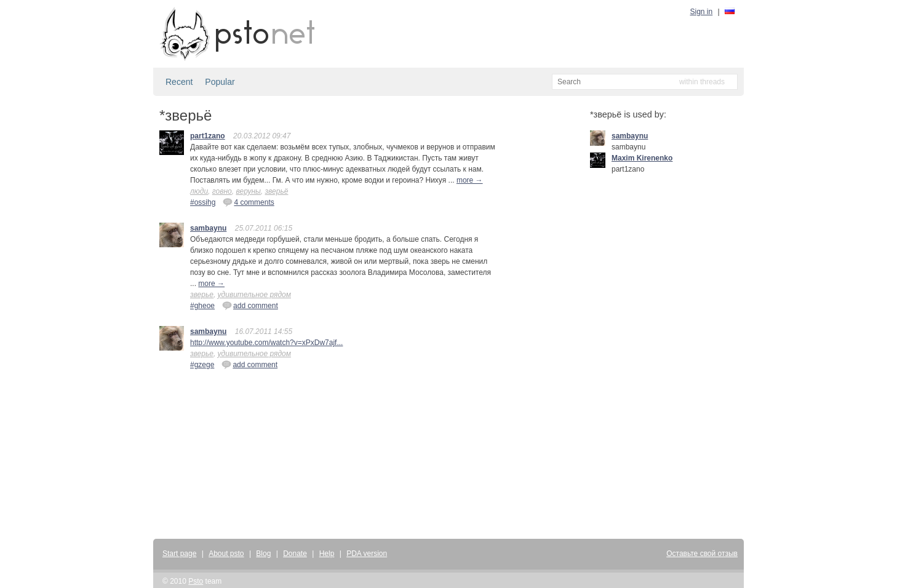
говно (222, 191)
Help (327, 554)
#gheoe (202, 306)
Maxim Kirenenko (642, 158)
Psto (196, 581)
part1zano (208, 136)
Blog (263, 554)
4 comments (248, 202)
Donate (295, 554)
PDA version (367, 554)
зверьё (277, 191)
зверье (202, 295)
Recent (179, 82)
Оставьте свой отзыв (702, 554)
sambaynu (208, 228)
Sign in (702, 12)
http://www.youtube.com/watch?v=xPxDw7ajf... (266, 343)
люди (199, 191)
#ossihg (203, 202)
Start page (179, 554)
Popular (220, 82)
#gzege (202, 365)
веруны (248, 191)
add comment (250, 305)
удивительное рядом (254, 295)
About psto (226, 554)
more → (470, 180)
